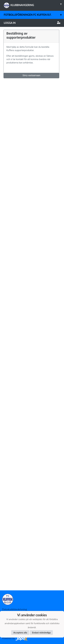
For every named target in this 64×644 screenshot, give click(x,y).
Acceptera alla (20, 632)
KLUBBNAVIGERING (34, 4)
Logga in (32, 23)
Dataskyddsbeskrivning (14, 609)
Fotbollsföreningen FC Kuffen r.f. (34, 15)
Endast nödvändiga (41, 632)
